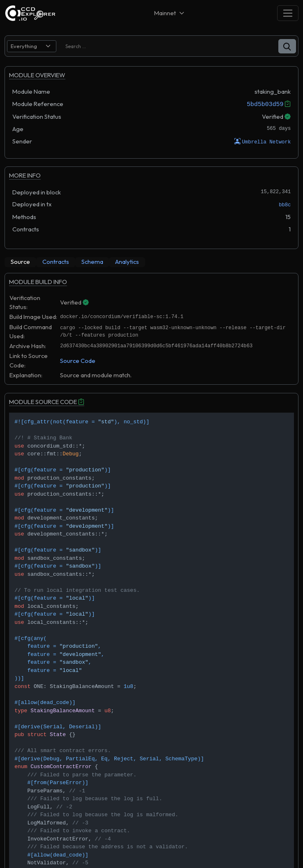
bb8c (285, 205)
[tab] (20, 262)
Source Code (78, 360)
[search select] (32, 46)
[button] (287, 46)
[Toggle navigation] (288, 13)
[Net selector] (170, 13)
